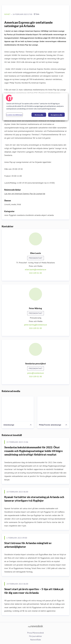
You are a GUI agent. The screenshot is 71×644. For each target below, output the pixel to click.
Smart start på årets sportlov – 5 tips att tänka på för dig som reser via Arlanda (34, 591)
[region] (35, 107)
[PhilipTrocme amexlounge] (53, 409)
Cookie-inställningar (14, 115)
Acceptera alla (56, 115)
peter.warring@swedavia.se (35, 325)
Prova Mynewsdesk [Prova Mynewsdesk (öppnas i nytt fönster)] (35, 633)
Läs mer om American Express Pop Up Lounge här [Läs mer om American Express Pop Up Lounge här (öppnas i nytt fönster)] (25, 194)
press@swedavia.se (36, 373)
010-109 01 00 (35, 273)
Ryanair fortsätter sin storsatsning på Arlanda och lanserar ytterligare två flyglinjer (34, 499)
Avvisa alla (39, 115)
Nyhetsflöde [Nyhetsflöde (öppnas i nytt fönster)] (36, 640)
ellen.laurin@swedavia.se (35, 269)
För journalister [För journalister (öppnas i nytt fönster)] (35, 636)
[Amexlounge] (18, 409)
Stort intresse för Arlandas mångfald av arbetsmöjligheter (28, 545)
